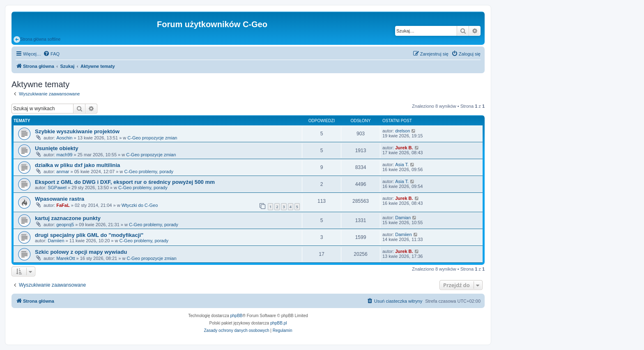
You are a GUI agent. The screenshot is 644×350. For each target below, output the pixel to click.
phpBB (237, 316)
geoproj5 (65, 225)
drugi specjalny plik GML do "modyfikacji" (89, 235)
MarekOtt (66, 258)
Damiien (56, 241)
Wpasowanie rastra (60, 199)
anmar (63, 172)
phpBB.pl (279, 323)
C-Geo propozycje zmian (152, 138)
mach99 (64, 155)
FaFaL (63, 205)
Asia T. (402, 165)
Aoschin (64, 138)
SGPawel (57, 188)
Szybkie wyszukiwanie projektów (77, 131)
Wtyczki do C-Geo (140, 205)
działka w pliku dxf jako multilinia (77, 165)
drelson (402, 131)
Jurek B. (404, 148)
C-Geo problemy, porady (149, 172)
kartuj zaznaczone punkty (68, 218)
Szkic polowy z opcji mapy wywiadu (81, 252)
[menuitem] (51, 54)
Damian (403, 218)
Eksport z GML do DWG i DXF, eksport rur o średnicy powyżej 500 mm (125, 182)
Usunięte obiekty (57, 148)
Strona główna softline (37, 39)
